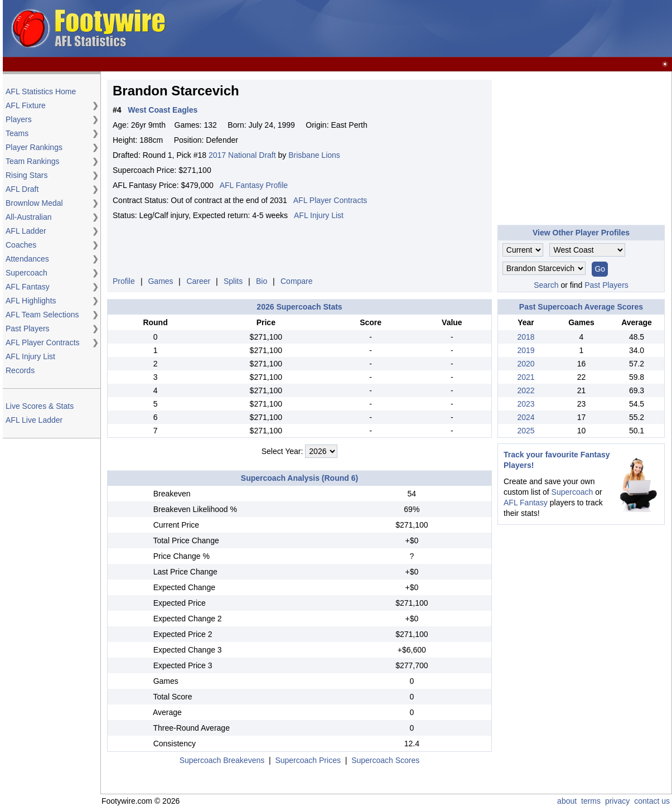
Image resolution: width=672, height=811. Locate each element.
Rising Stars (26, 175)
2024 (526, 417)
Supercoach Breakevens (222, 760)
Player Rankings (34, 147)
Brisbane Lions (314, 155)
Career (198, 281)
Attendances (27, 259)
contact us (652, 801)
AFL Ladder (26, 231)
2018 (526, 337)
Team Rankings (33, 161)
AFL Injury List (30, 356)
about (567, 801)
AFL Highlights (31, 301)
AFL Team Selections (42, 315)
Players (19, 119)
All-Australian (28, 217)
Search (546, 285)
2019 (526, 350)
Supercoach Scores (385, 760)
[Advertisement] (467, 29)
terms (591, 801)
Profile (124, 281)
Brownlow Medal (34, 203)
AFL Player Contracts (43, 342)
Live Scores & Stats (40, 406)
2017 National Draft (242, 155)
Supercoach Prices (308, 760)
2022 (526, 390)
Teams (17, 133)
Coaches (21, 245)
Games (160, 281)
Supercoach (26, 273)
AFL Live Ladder (34, 420)
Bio (262, 281)
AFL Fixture (26, 105)
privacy (617, 801)
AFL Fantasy (28, 287)
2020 (526, 364)
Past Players (28, 329)
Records (20, 370)
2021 (526, 377)
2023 (526, 404)
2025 (526, 431)
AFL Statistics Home (41, 91)
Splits (233, 281)
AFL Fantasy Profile (254, 185)
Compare (297, 281)
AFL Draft (22, 189)
